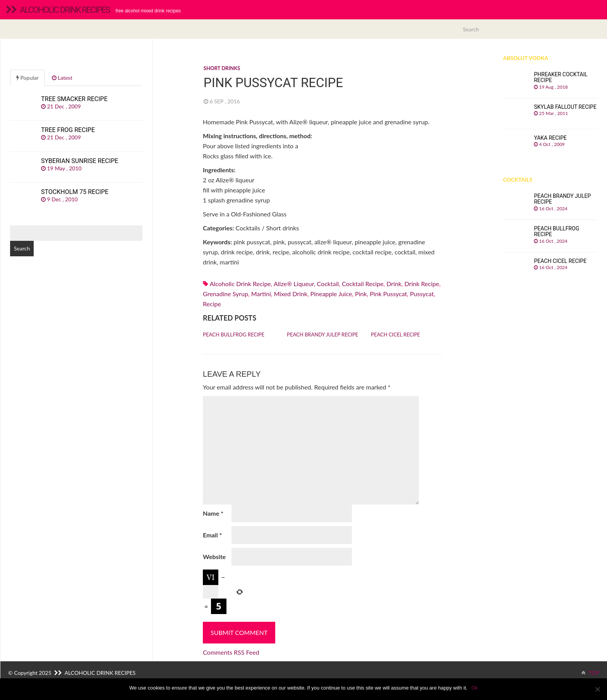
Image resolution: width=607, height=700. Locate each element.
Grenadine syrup (225, 294)
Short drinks (222, 68)
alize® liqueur (294, 284)
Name (213, 513)
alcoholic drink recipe (240, 284)
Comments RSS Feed (231, 652)
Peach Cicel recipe (395, 335)
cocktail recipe (363, 284)
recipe (212, 304)
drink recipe (422, 284)
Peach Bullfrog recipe (234, 335)
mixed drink (290, 294)
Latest (62, 78)
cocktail (328, 284)
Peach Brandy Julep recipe (322, 335)
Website (214, 557)
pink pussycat (388, 294)
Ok (474, 688)
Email (212, 535)
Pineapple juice (331, 294)
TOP (590, 673)
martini (261, 294)
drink (394, 284)
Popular (27, 78)
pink (361, 294)
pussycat (422, 294)
